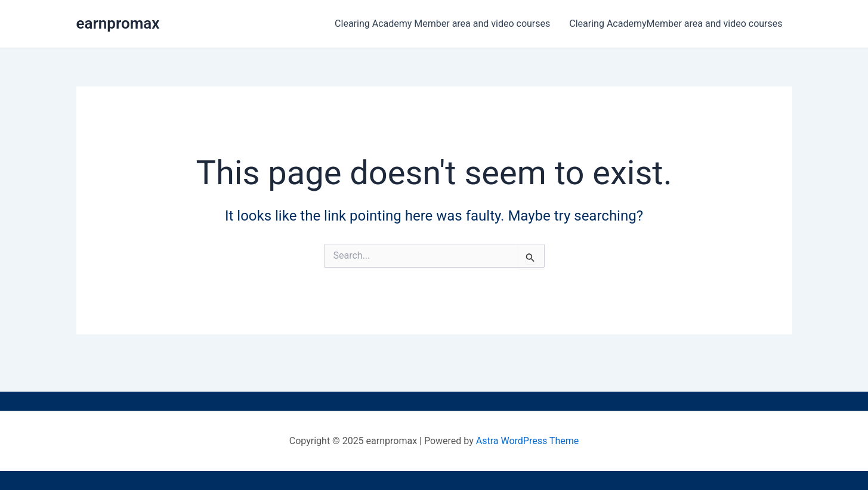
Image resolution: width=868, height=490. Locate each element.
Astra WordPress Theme (527, 441)
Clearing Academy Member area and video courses (442, 24)
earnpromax (118, 23)
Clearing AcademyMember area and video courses (676, 24)
